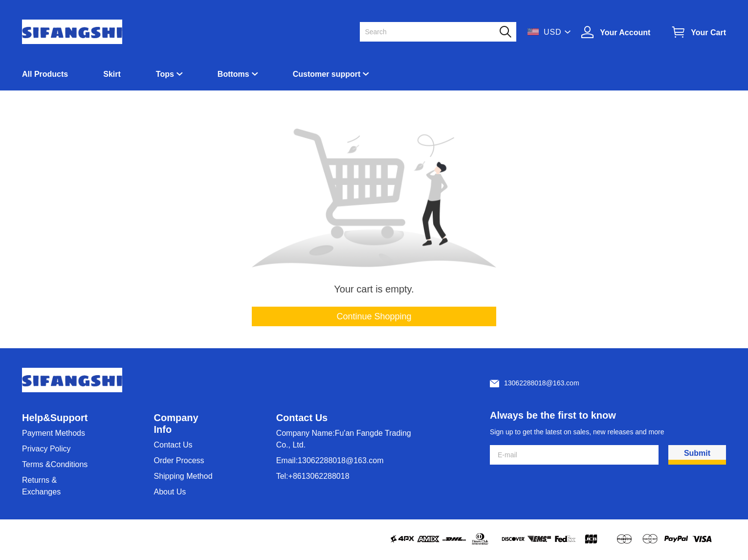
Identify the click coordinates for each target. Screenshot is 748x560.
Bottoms (233, 74)
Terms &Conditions (55, 464)
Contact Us (173, 445)
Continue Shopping (374, 316)
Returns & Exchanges (41, 486)
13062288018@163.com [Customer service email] (542, 383)
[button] (506, 32)
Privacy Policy (46, 449)
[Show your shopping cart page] (699, 32)
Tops (165, 74)
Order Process (179, 460)
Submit (697, 453)
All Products (45, 74)
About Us (170, 492)
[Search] (432, 32)
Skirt (112, 74)
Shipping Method (183, 476)
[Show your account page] (616, 32)
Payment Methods (54, 433)
